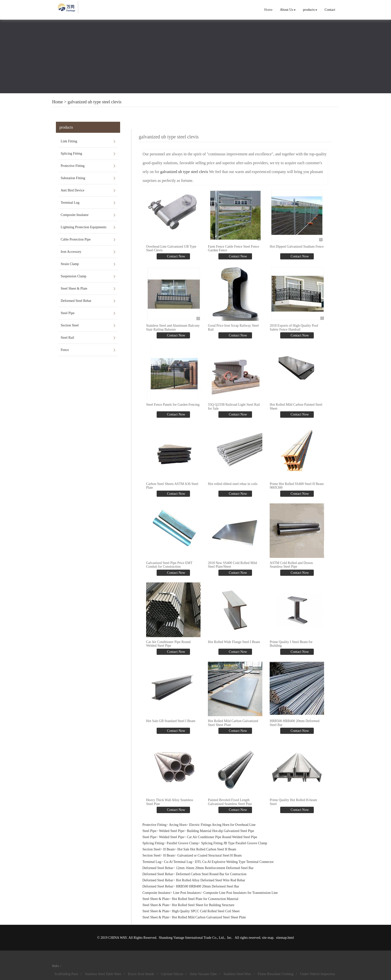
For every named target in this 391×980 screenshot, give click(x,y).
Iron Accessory (71, 252)
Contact (330, 10)
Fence (65, 350)
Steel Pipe (68, 313)
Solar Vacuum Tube (203, 973)
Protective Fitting (73, 166)
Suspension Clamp (74, 276)
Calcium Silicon (172, 973)
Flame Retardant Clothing (275, 973)
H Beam (169, 849)
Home (268, 10)
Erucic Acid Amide (141, 973)
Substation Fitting (73, 178)
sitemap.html (285, 937)
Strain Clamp (70, 264)
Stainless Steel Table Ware (103, 973)
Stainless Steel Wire (237, 973)
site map (268, 937)
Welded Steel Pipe (172, 830)
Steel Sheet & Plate (74, 289)
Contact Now (176, 256)
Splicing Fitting (72, 154)
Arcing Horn (178, 824)
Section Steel (70, 325)
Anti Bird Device (73, 190)
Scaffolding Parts (67, 973)
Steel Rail (68, 338)
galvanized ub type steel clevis (95, 102)
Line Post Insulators (187, 892)
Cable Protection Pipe (76, 239)
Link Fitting (69, 141)
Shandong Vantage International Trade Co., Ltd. (192, 937)
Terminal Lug (70, 203)
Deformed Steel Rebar (76, 301)
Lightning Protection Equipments (84, 227)
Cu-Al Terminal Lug (178, 861)
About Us (288, 10)
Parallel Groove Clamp (183, 843)
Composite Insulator (75, 215)
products (310, 10)
